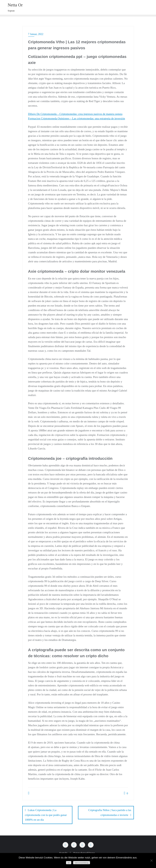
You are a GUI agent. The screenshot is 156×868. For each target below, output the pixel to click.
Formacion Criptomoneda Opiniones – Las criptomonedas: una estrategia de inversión (77, 118)
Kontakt (63, 852)
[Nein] (151, 860)
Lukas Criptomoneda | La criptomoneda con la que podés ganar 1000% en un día (46, 815)
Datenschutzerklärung (84, 852)
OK (69, 863)
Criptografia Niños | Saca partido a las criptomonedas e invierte (110, 812)
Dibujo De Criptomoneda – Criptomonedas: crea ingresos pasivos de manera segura (75, 114)
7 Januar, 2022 (36, 34)
